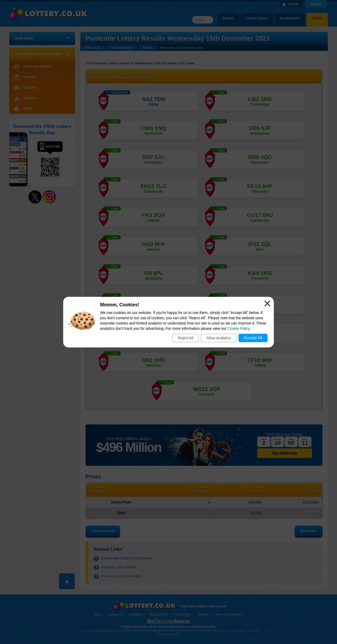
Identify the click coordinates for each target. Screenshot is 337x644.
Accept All (253, 338)
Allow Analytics (219, 338)
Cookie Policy (239, 328)
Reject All (186, 338)
